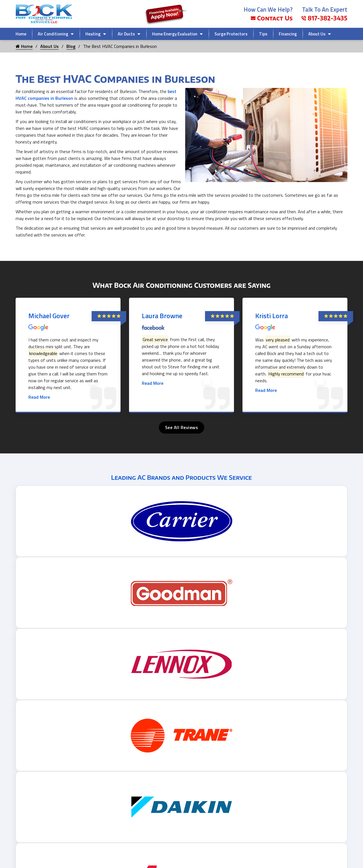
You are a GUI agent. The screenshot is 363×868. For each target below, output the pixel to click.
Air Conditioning (53, 34)
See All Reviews (182, 427)
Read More (39, 397)
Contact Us (272, 18)
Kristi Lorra (272, 316)
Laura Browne (162, 316)
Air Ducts (126, 34)
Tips (263, 34)
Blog (71, 46)
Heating (93, 34)
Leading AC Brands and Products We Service (181, 477)
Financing (288, 34)
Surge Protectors (231, 34)
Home (21, 34)
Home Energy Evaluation (175, 34)
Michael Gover (49, 316)
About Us (317, 34)
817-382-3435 (324, 18)
